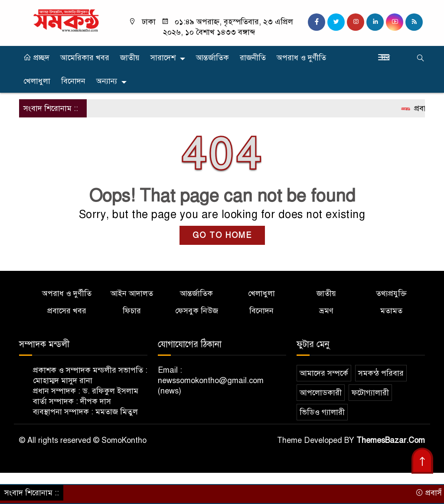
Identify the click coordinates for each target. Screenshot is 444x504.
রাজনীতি (253, 58)
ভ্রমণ (326, 311)
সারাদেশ (163, 58)
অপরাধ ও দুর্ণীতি (301, 58)
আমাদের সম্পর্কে (324, 373)
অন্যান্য (107, 81)
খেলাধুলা (37, 81)
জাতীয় (130, 58)
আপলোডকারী (321, 393)
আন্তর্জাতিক (212, 58)
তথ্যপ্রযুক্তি (391, 293)
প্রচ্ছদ (36, 58)
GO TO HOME (222, 235)
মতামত (391, 311)
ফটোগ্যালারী (370, 393)
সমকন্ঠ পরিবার (381, 373)
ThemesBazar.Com (391, 440)
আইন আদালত (132, 293)
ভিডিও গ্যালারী (322, 412)
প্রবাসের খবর (67, 311)
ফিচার (132, 311)
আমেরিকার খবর (85, 58)
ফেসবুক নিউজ (197, 311)
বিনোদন (73, 81)
